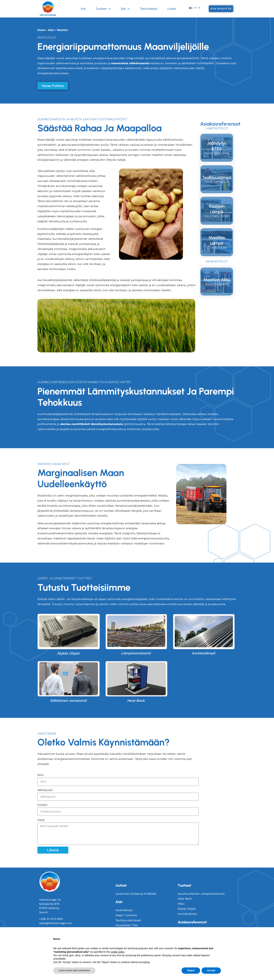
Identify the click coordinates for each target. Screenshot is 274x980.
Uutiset (172, 9)
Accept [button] (211, 970)
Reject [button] (191, 970)
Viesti (41, 820)
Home (41, 30)
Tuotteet (103, 9)
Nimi (40, 775)
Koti (83, 9)
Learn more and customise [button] (74, 970)
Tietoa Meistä (148, 9)
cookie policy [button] (117, 952)
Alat (125, 9)
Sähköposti (45, 790)
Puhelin (42, 805)
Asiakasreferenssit (192, 922)
